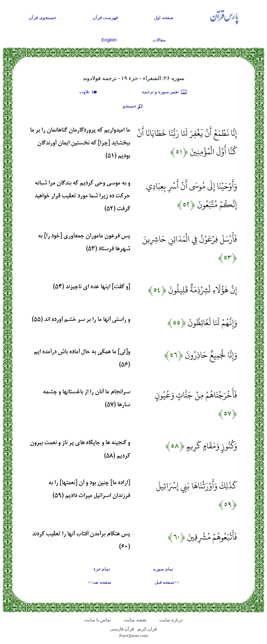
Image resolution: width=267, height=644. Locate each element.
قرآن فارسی (122, 629)
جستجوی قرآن (42, 18)
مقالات (159, 40)
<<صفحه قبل (167, 582)
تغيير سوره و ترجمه (165, 92)
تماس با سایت (98, 620)
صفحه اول (164, 18)
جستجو (133, 107)
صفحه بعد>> (99, 582)
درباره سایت (171, 620)
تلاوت (89, 92)
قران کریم (147, 629)
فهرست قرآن (105, 18)
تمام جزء (102, 569)
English (109, 40)
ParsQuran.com (134, 635)
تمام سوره (163, 569)
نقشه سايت (135, 620)
